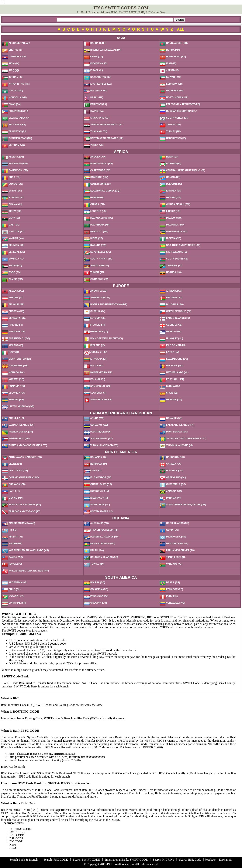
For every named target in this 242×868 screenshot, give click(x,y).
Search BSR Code (190, 860)
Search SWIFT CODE (86, 860)
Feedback (210, 860)
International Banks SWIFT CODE (126, 860)
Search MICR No (163, 860)
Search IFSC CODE (56, 860)
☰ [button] (3, 2)
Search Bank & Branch (24, 860)
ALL (181, 29)
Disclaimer (226, 860)
